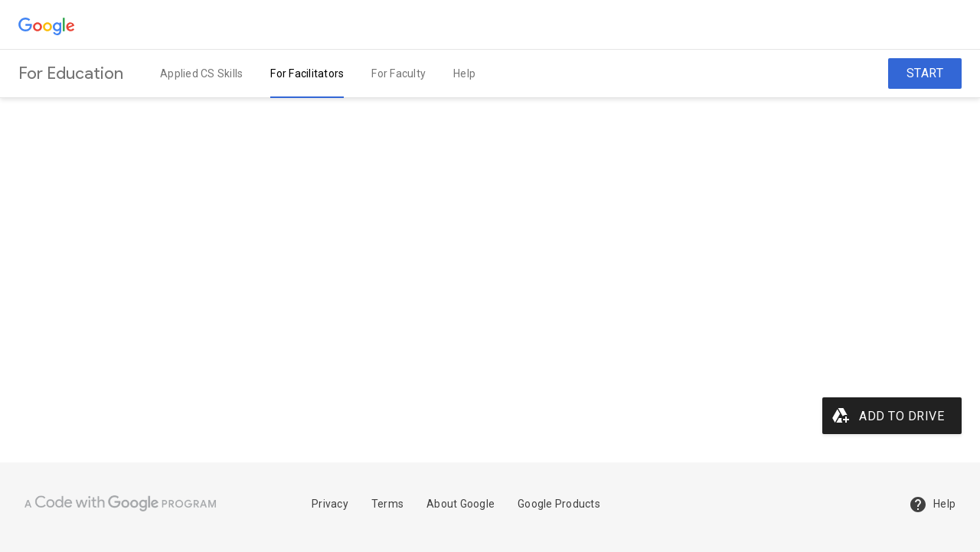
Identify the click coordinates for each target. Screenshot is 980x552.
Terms (387, 504)
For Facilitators (307, 73)
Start (925, 73)
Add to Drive (888, 416)
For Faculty (399, 73)
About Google (461, 504)
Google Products (559, 504)
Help (464, 73)
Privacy (330, 504)
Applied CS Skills (201, 73)
